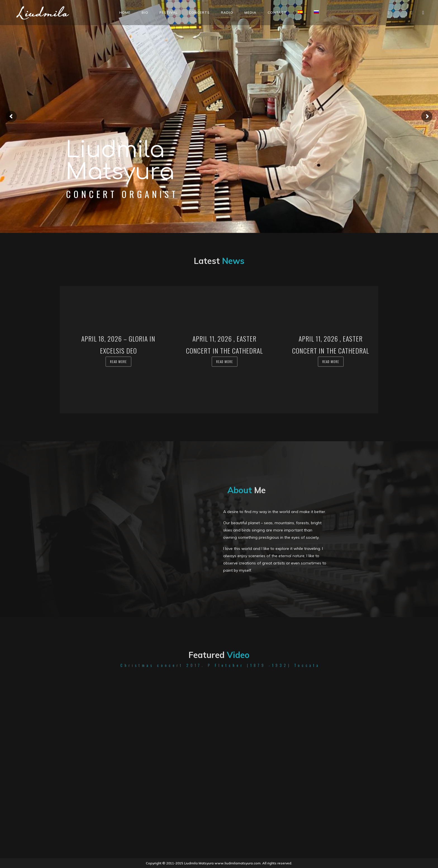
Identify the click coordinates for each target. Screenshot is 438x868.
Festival (169, 12)
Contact (277, 12)
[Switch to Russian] (316, 12)
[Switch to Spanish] (300, 12)
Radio (227, 12)
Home (125, 12)
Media (250, 12)
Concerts (199, 12)
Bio (145, 12)
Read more (118, 362)
